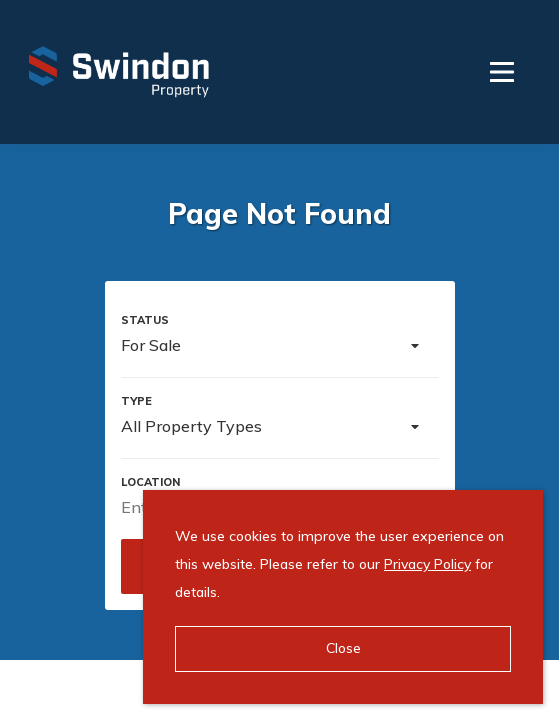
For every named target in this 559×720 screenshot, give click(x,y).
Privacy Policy (427, 564)
